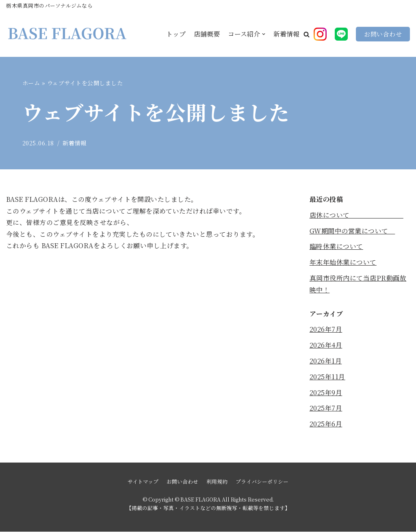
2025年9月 (326, 393)
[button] (307, 34)
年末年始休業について (343, 263)
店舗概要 (207, 34)
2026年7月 (326, 330)
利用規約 (217, 482)
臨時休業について (336, 247)
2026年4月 (326, 345)
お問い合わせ (383, 34)
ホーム (31, 83)
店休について (356, 215)
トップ (176, 34)
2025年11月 (327, 377)
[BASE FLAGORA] (67, 34)
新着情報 (286, 34)
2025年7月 (326, 408)
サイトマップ (143, 482)
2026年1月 (326, 361)
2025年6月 (326, 424)
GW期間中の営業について (352, 231)
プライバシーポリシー (262, 482)
